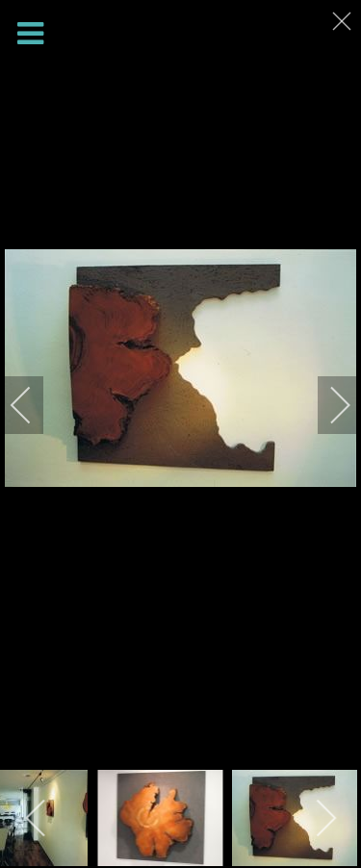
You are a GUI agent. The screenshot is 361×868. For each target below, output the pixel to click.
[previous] (34, 405)
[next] (327, 405)
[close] (344, 21)
